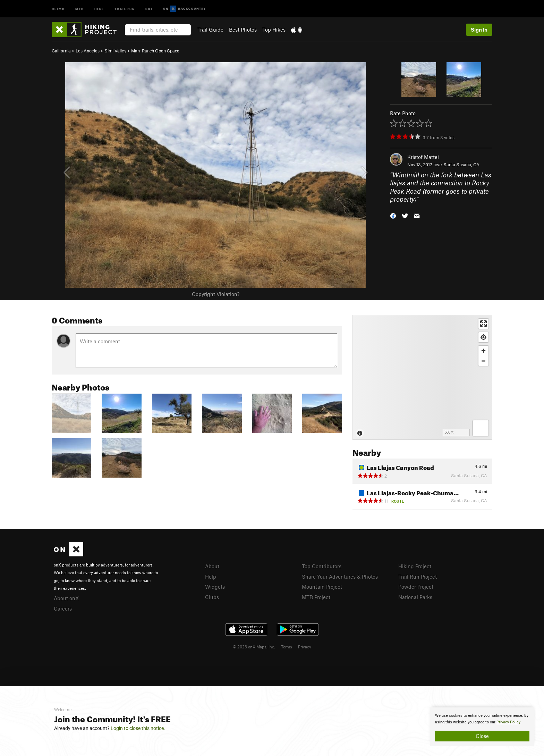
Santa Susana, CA (461, 165)
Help (211, 577)
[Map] (422, 377)
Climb (58, 9)
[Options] (481, 428)
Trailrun (125, 9)
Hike (99, 9)
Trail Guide (210, 30)
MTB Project (316, 597)
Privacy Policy (508, 722)
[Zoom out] (483, 361)
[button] (393, 215)
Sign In (479, 30)
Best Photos (243, 30)
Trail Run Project (418, 577)
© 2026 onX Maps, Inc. (254, 647)
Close (482, 736)
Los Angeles (88, 51)
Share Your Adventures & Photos (340, 577)
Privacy (305, 647)
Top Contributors (322, 566)
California (61, 51)
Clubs (212, 597)
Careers (63, 608)
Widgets (215, 587)
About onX (66, 598)
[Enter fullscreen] (483, 324)
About (212, 566)
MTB (80, 9)
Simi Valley (115, 51)
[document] (482, 727)
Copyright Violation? (216, 294)
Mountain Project (322, 587)
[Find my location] (483, 337)
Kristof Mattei (423, 157)
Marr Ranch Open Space (155, 51)
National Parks (415, 597)
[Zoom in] (483, 351)
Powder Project (416, 587)
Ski (149, 9)
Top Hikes (274, 30)
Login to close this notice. (138, 728)
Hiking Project (415, 566)
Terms (287, 647)
